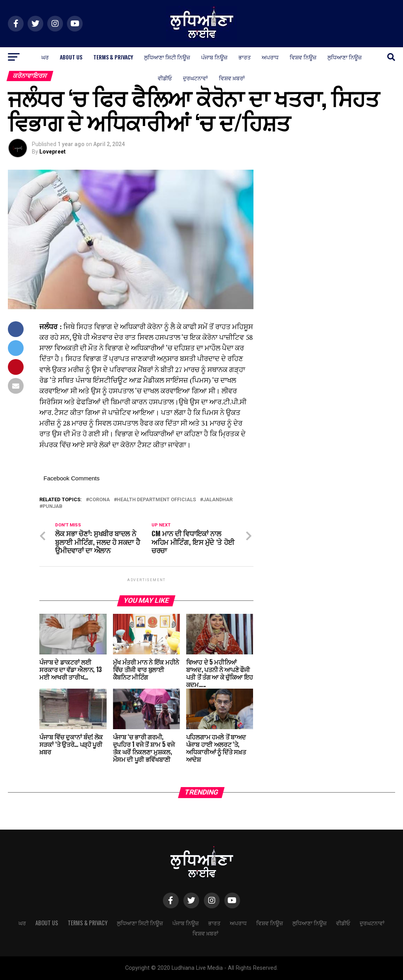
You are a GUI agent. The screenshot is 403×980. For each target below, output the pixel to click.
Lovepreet (53, 152)
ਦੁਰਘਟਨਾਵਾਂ (195, 78)
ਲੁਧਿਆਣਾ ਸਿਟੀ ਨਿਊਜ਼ (167, 57)
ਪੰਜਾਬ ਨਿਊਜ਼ (214, 57)
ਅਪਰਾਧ (270, 57)
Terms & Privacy (113, 57)
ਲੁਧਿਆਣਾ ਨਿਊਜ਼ (345, 57)
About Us (71, 57)
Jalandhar (218, 500)
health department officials (156, 500)
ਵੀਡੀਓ (165, 78)
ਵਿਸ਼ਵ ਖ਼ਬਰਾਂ (232, 78)
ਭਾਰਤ (245, 57)
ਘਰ (45, 57)
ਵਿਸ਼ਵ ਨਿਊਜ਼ (303, 57)
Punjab (53, 507)
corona (99, 500)
